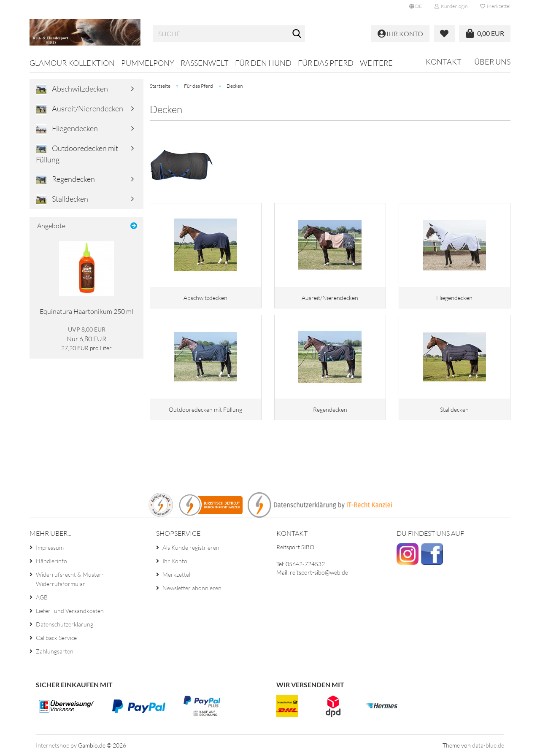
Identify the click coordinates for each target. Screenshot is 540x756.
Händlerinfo (51, 561)
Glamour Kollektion (72, 63)
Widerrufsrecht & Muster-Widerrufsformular (70, 579)
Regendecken (65, 180)
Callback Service (56, 638)
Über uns (492, 62)
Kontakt (444, 62)
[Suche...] (297, 34)
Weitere (376, 63)
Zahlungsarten (55, 651)
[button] (416, 6)
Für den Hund (263, 63)
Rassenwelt (205, 63)
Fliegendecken (67, 129)
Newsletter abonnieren (192, 588)
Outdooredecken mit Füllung (77, 154)
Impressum (50, 547)
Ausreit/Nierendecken (80, 109)
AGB (42, 597)
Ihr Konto (175, 561)
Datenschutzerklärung (65, 624)
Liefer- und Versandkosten (70, 611)
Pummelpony (148, 63)
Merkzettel (495, 6)
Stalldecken (62, 200)
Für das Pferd (326, 63)
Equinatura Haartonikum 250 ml (86, 311)
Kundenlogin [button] (451, 6)
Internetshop (53, 745)
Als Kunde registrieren (191, 547)
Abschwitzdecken (72, 89)
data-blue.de (488, 745)
